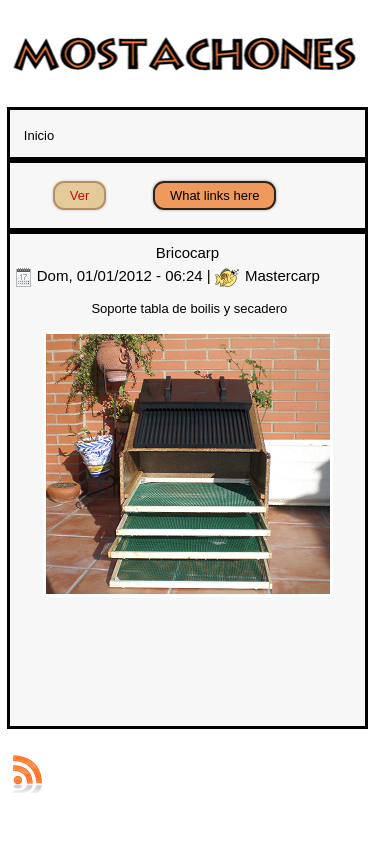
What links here (215, 195)
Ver (88, 193)
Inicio (39, 135)
